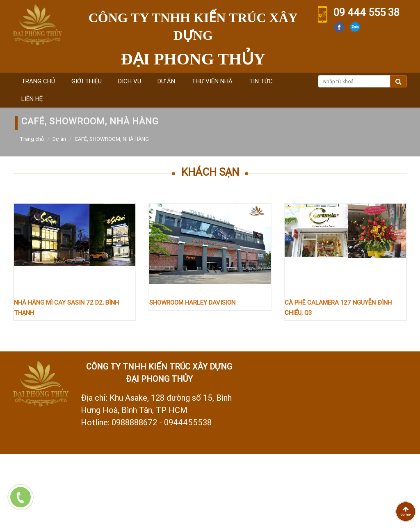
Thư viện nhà (212, 81)
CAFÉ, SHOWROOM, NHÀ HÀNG (112, 139)
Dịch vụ (130, 81)
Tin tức (261, 81)
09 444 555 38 (366, 13)
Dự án (166, 81)
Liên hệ (32, 99)
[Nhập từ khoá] (354, 81)
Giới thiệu (87, 81)
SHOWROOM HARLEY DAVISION (192, 302)
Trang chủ (38, 81)
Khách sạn (210, 172)
